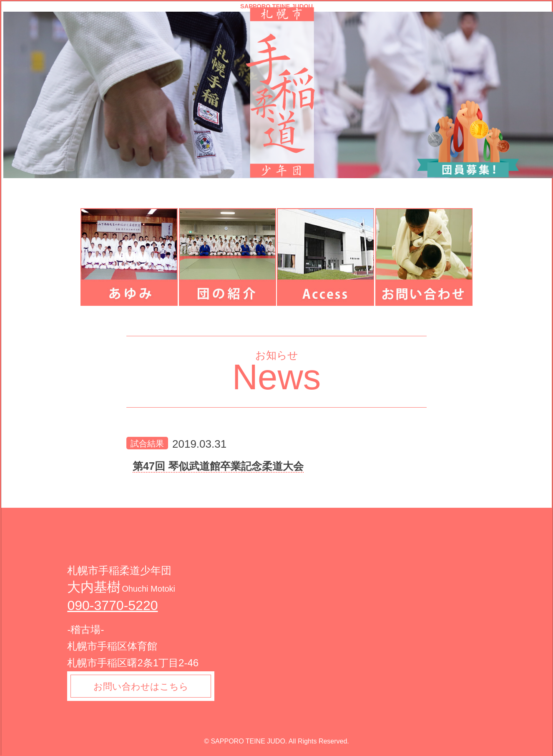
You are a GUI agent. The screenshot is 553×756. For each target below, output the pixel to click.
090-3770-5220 (112, 605)
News (277, 377)
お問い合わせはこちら (141, 687)
